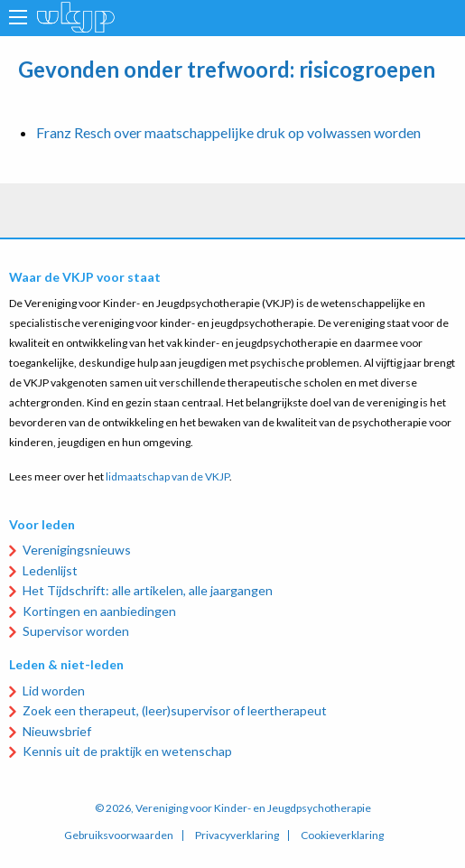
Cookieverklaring (342, 835)
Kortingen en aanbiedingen (99, 611)
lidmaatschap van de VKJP (167, 476)
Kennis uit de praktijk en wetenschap (127, 751)
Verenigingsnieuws (77, 550)
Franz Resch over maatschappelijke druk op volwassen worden (228, 132)
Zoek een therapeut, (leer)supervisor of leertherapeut (175, 710)
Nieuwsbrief (57, 731)
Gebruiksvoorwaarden (119, 835)
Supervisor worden (76, 631)
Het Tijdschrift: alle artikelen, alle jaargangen (148, 590)
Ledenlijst (50, 570)
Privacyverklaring (237, 835)
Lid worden (54, 691)
